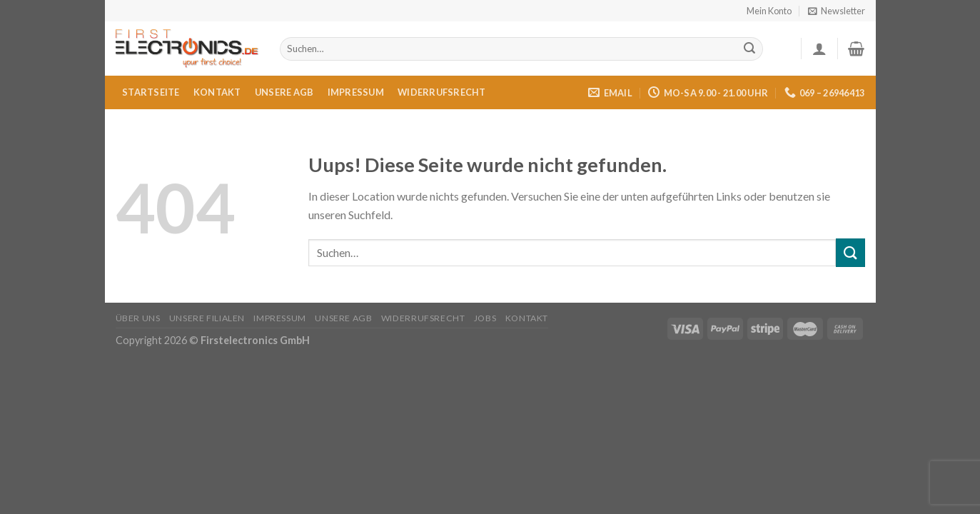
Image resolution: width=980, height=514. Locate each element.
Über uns (138, 318)
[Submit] (749, 49)
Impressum (356, 92)
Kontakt (217, 92)
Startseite (151, 92)
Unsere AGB (284, 92)
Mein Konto (769, 11)
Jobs (485, 318)
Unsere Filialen (207, 318)
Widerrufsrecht (442, 92)
